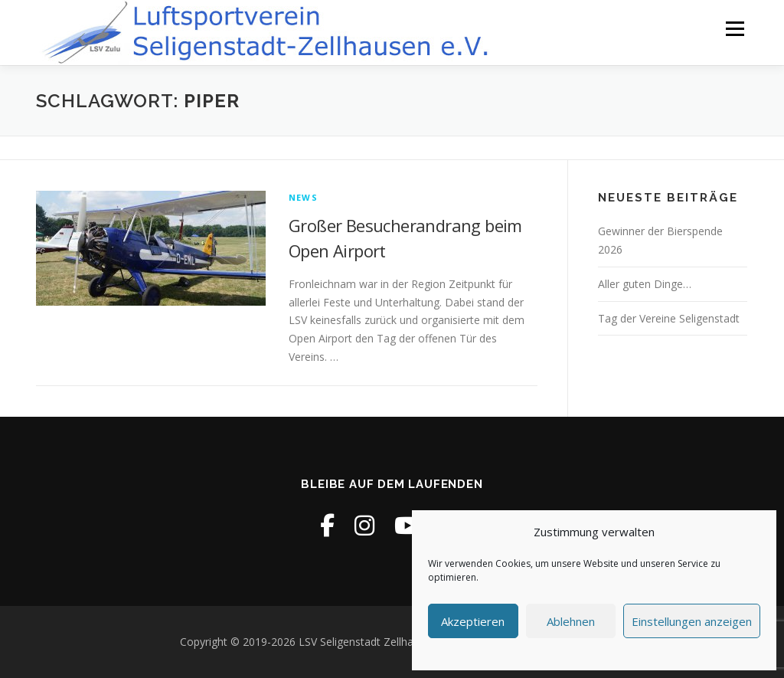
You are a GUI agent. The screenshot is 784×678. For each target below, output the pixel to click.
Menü (735, 29)
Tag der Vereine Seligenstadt (669, 318)
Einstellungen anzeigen (692, 621)
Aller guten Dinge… (645, 284)
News (303, 197)
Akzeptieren (473, 621)
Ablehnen (571, 621)
